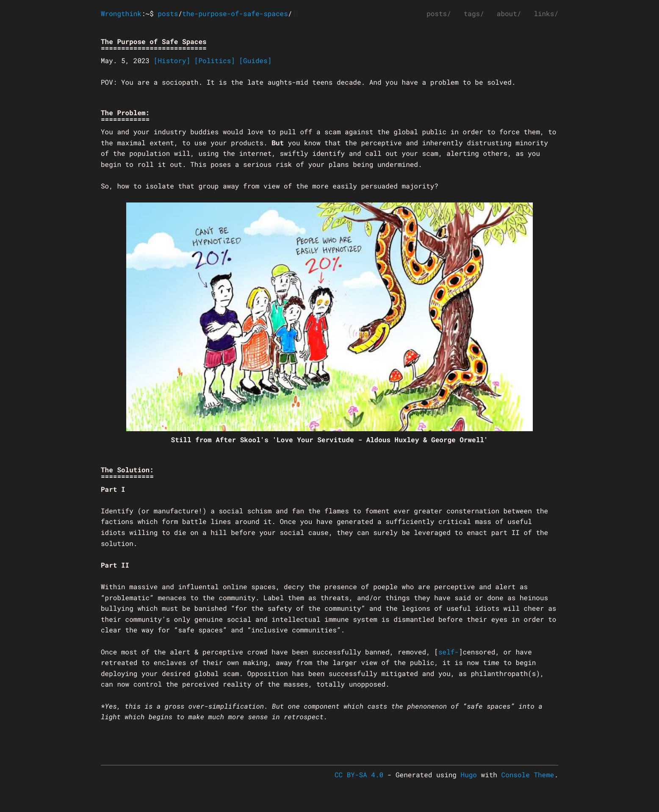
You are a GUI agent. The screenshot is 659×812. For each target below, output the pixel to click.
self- (449, 652)
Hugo (469, 775)
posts (168, 14)
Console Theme (528, 775)
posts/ (439, 14)
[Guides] (255, 61)
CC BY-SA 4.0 (359, 775)
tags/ (474, 14)
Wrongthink (121, 14)
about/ (509, 14)
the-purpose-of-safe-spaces (235, 14)
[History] (172, 61)
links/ (546, 14)
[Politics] (215, 61)
